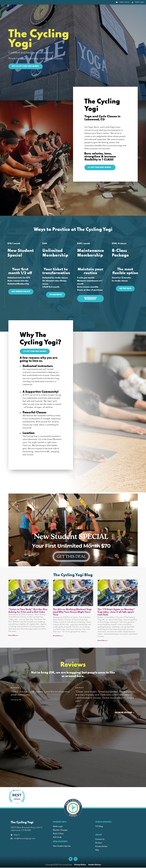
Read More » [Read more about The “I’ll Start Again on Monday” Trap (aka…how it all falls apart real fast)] (103, 641)
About (32, 10)
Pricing (95, 10)
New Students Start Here (73, 10)
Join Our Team (112, 10)
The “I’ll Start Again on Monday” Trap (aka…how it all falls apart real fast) (116, 613)
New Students (60, 842)
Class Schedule (48, 10)
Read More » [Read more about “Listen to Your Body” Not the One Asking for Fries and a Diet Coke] (13, 636)
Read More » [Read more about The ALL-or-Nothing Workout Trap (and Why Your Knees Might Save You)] (58, 636)
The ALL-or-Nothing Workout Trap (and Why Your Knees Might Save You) (72, 613)
